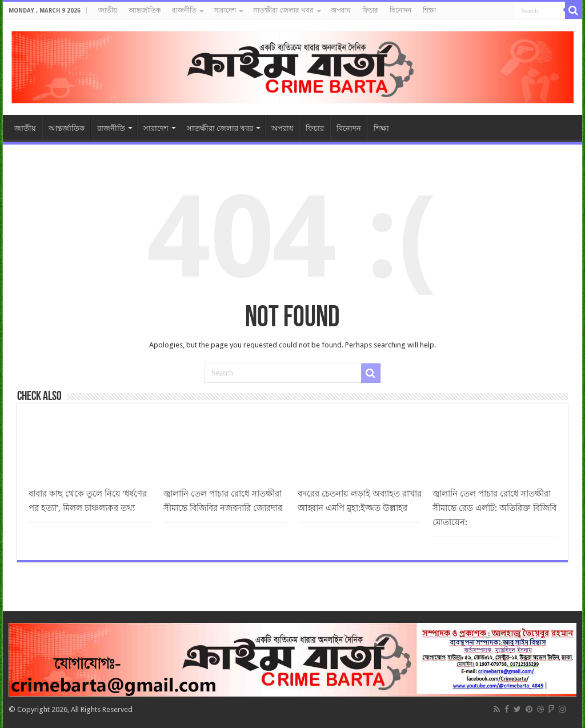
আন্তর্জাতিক (145, 10)
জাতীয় (108, 10)
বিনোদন (400, 10)
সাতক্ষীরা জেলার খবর (283, 10)
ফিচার (370, 10)
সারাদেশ (225, 10)
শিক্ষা (429, 10)
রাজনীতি (184, 10)
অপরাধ (341, 10)
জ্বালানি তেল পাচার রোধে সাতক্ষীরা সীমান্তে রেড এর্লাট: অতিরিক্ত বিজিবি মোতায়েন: (494, 508)
